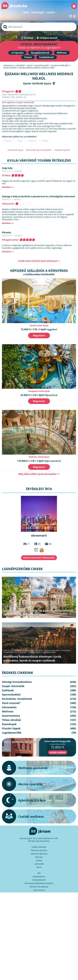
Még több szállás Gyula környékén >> (39, 474)
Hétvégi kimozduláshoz (33, 605)
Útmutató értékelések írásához (39, 883)
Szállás (39, 860)
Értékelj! (29, 38)
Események (9, 724)
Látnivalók (39, 864)
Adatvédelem (39, 877)
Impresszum (39, 890)
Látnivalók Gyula (15, 150)
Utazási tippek (35, 652)
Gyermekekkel (11, 695)
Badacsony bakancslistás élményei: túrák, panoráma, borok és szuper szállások (33, 659)
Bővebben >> (8, 187)
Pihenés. (7, 232)
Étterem (39, 857)
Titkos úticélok (11, 720)
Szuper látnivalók (52, 605)
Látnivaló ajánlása (39, 854)
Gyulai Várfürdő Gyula (37, 83)
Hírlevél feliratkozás (39, 887)
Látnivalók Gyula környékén (39, 150)
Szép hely (7, 168)
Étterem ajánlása (39, 850)
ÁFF (39, 873)
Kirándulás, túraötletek (17, 699)
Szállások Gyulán (62, 150)
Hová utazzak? (21, 652)
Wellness (62, 53)
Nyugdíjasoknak (40, 53)
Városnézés (9, 707)
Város (39, 867)
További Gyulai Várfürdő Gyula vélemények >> (39, 261)
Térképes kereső (48, 38)
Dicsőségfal (38, 12)
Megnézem (39, 335)
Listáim (51, 12)
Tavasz (28, 57)
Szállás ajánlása (39, 847)
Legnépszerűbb (21, 606)
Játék (26, 12)
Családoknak (46, 57)
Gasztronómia (11, 716)
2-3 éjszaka (17, 53)
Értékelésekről (39, 880)
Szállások (8, 690)
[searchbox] (39, 27)
